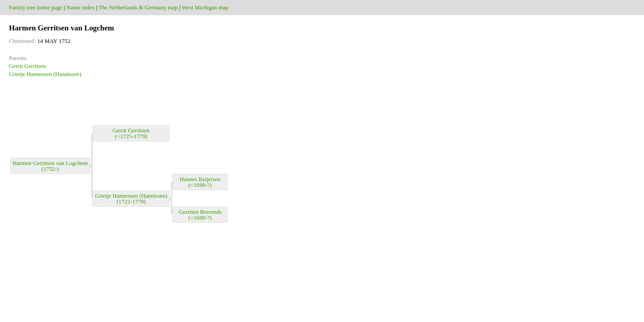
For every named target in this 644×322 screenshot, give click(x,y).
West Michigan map (205, 7)
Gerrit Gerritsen (28, 66)
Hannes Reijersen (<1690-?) (200, 182)
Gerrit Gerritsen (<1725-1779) (131, 133)
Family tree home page (36, 7)
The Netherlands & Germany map (138, 7)
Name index (81, 7)
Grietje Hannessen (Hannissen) (45, 74)
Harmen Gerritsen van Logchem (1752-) (50, 166)
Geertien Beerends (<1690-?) (200, 215)
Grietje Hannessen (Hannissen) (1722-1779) (131, 199)
